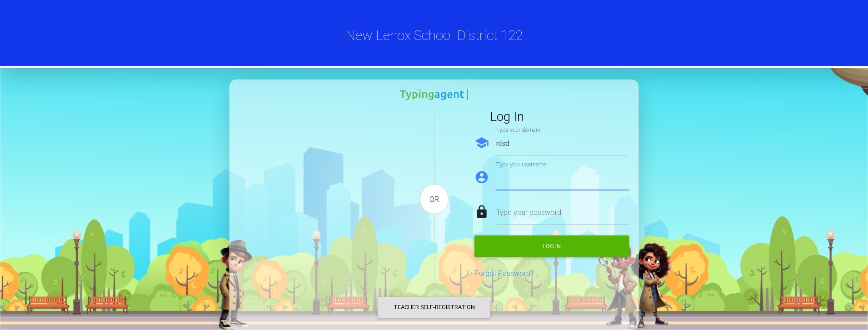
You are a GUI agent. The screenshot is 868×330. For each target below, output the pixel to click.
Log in (552, 246)
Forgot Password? (504, 273)
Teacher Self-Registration (434, 307)
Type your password (529, 212)
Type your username (521, 164)
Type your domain (518, 130)
